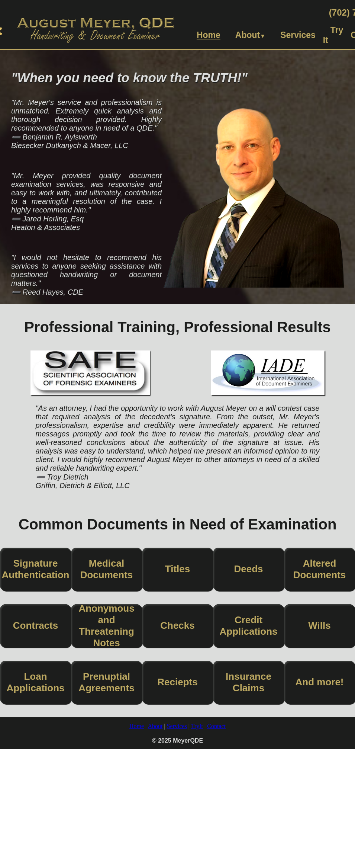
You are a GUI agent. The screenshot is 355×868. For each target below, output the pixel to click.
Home (209, 35)
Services (298, 35)
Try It (333, 35)
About (250, 35)
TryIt (197, 726)
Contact (216, 726)
